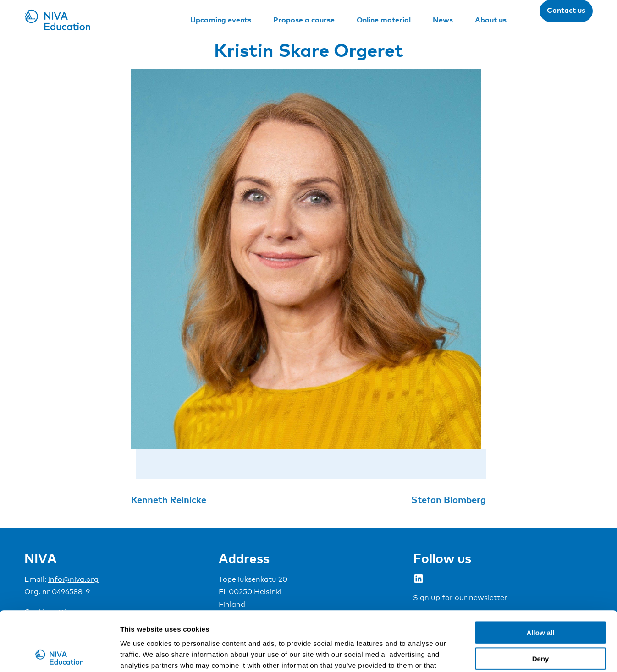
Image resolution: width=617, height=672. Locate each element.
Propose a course (304, 20)
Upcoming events (221, 20)
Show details (481, 654)
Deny (541, 599)
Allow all (541, 573)
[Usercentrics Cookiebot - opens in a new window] (59, 654)
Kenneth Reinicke (169, 499)
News (443, 20)
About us (491, 20)
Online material (384, 20)
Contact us (566, 10)
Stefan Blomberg (449, 499)
